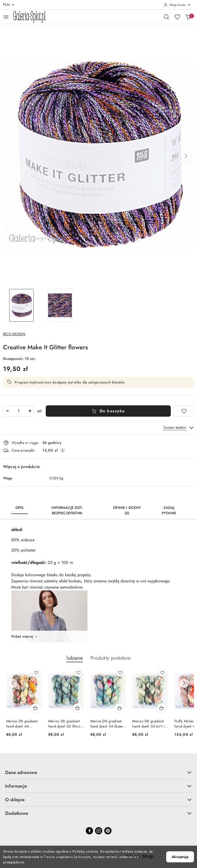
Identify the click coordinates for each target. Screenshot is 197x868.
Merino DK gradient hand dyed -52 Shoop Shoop (65, 724)
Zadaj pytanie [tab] (169, 510)
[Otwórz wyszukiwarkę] (166, 17)
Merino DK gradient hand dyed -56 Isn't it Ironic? (149, 724)
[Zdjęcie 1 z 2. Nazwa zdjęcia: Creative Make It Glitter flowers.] (21, 305)
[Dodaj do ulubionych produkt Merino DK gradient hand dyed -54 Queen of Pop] (120, 673)
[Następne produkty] (184, 683)
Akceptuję (180, 857)
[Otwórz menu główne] (6, 17)
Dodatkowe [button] (98, 813)
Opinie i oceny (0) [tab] (127, 510)
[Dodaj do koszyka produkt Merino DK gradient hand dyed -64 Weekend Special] (35, 708)
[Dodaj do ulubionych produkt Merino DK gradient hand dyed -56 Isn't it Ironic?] (162, 673)
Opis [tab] (20, 508)
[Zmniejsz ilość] (7, 411)
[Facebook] (89, 831)
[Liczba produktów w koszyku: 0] (188, 17)
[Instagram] (99, 831)
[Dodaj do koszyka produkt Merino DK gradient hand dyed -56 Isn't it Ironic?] (162, 708)
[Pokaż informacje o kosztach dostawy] (63, 450)
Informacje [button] (98, 786)
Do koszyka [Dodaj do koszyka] (108, 411)
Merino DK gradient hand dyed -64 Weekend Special (22, 724)
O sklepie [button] (98, 800)
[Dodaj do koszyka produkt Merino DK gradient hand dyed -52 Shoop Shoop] (78, 708)
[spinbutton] (18, 411)
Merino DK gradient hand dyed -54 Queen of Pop (107, 724)
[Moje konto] (177, 5)
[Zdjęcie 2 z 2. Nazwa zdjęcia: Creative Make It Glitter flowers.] (60, 305)
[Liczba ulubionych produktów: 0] (177, 17)
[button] (186, 156)
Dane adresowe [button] (98, 772)
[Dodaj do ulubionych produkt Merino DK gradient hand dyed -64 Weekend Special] (36, 673)
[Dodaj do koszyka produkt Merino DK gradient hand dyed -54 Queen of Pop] (119, 708)
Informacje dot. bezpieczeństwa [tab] (67, 510)
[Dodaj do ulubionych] (184, 411)
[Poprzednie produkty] (13, 683)
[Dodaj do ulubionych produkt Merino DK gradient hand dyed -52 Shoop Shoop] (78, 673)
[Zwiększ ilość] (30, 411)
